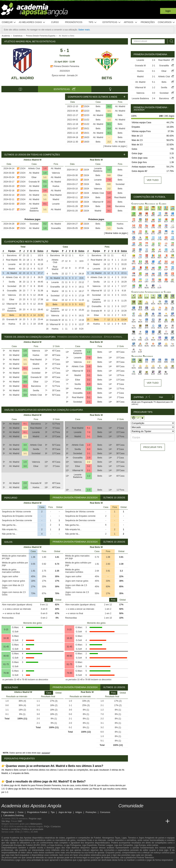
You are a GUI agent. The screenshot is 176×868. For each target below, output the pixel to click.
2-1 (109, 115)
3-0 (25, 382)
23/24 (87, 106)
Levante (56, 204)
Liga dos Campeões (124, 845)
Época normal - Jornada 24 (65, 75)
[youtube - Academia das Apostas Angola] (135, 814)
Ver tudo (153, 180)
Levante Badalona (34, 209)
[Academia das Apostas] (128, 821)
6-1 (109, 124)
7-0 (109, 180)
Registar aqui (35, 819)
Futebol (97, 838)
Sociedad (34, 224)
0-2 (109, 106)
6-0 (89, 384)
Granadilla (56, 228)
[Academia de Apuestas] (148, 821)
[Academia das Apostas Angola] (121, 821)
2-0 (45, 191)
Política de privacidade (33, 829)
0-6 (109, 206)
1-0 (45, 168)
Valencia (56, 173)
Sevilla (120, 228)
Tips (93, 22)
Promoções (148, 22)
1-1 (109, 111)
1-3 (89, 389)
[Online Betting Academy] (141, 821)
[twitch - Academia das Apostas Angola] (121, 814)
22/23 (87, 111)
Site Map (6, 821)
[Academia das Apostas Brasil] (135, 821)
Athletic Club (34, 168)
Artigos (131, 22)
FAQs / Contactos (52, 827)
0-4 (109, 129)
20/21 (87, 129)
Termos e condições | (12, 829)
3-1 (109, 211)
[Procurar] (171, 41)
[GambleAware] (10, 865)
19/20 (87, 137)
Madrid (56, 199)
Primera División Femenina (65, 66)
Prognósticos (74, 22)
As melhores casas (32, 22)
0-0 (109, 175)
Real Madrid (56, 195)
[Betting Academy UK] (161, 821)
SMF (20, 821)
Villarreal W (98, 202)
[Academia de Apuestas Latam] (154, 821)
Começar (9, 22)
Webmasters (36, 824)
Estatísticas (112, 22)
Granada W (34, 182)
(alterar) (135, 404)
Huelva (56, 186)
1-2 (109, 170)
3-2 (89, 380)
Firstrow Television (145, 858)
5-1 (89, 397)
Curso (55, 22)
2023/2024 (65, 71)
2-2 (109, 142)
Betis (107, 78)
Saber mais (84, 30)
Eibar (34, 177)
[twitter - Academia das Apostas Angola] (128, 814)
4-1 (109, 133)
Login (168, 11)
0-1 (45, 182)
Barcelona (34, 191)
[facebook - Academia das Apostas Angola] (141, 814)
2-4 (153, 60)
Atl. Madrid (23, 78)
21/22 (87, 120)
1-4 (109, 197)
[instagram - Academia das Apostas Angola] (148, 814)
